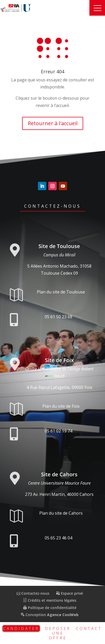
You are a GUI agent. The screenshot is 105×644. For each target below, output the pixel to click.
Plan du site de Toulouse (61, 292)
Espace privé (70, 593)
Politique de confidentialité (50, 608)
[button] (97, 8)
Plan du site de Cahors (61, 513)
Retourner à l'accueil (53, 123)
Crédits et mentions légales (50, 600)
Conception (50, 615)
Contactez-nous (52, 206)
